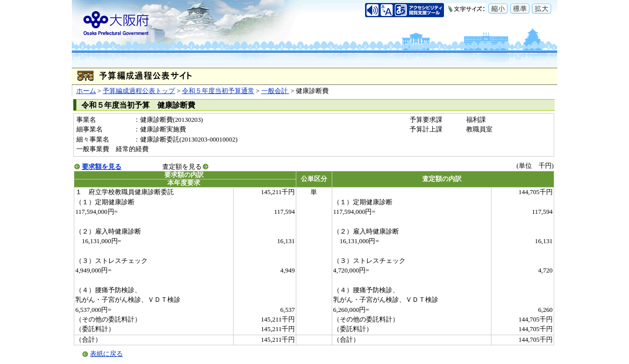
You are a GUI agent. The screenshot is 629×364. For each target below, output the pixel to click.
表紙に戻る (106, 354)
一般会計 (275, 91)
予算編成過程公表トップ (139, 91)
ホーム (86, 91)
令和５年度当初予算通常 (218, 91)
